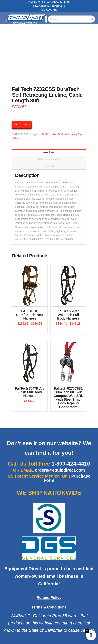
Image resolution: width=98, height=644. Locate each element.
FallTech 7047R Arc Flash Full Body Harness (30, 392)
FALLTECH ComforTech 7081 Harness (30, 315)
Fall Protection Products (55, 134)
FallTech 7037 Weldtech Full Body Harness (68, 315)
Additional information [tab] (49, 159)
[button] (46, 19)
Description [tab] (49, 152)
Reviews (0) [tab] (49, 166)
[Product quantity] (18, 115)
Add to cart (22, 124)
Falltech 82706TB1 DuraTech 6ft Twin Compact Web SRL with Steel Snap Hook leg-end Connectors (68, 398)
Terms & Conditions (49, 607)
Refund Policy (49, 598)
